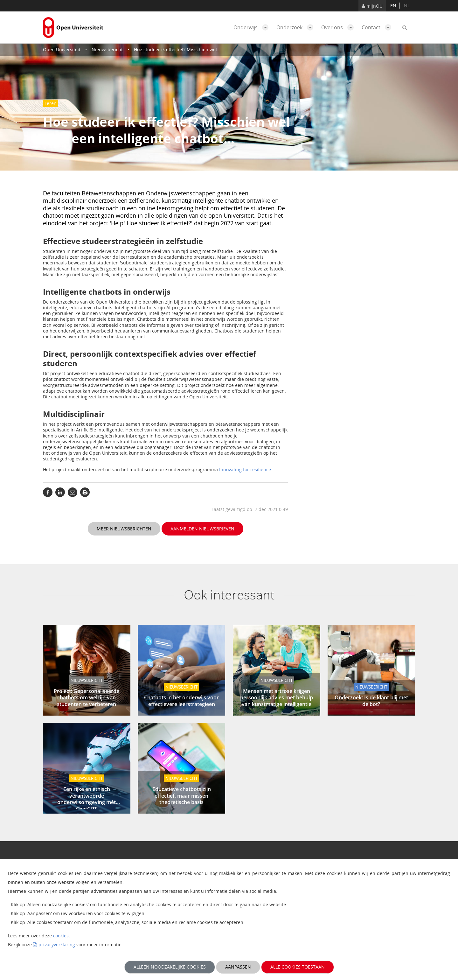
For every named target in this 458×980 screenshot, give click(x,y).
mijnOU (372, 6)
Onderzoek (296, 27)
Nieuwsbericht (107, 49)
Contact (378, 27)
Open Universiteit (62, 49)
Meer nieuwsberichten (124, 529)
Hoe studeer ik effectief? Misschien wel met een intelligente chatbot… (208, 49)
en (393, 6)
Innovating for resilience (245, 469)
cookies (61, 936)
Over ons (339, 27)
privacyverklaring (57, 945)
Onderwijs (253, 27)
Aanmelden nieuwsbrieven (202, 529)
